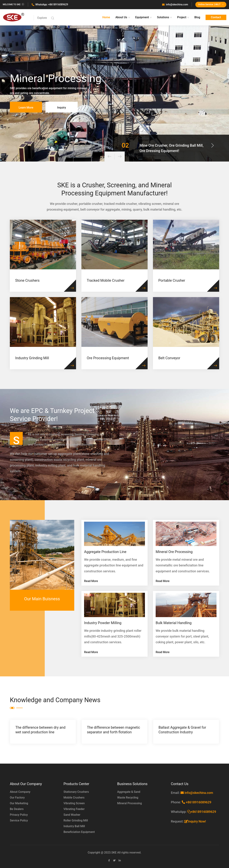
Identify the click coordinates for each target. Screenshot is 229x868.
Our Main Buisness (42, 599)
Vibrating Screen (74, 803)
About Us (121, 17)
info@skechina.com (175, 4)
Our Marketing (19, 803)
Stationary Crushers (76, 792)
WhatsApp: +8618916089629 (50, 4)
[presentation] (109, 157)
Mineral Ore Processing (174, 552)
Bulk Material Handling (174, 623)
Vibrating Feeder (74, 809)
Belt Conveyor (169, 358)
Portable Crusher (172, 280)
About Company (20, 792)
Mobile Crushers (74, 798)
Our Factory (17, 798)
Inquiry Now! (195, 821)
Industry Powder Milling (103, 623)
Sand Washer (72, 815)
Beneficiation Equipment (79, 832)
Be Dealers (17, 809)
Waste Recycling (128, 798)
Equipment (142, 17)
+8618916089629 (197, 802)
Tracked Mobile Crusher (106, 280)
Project (182, 17)
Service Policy (19, 820)
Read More (91, 581)
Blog (197, 17)
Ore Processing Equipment (108, 358)
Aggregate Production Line (105, 552)
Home (106, 17)
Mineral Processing (130, 803)
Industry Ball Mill (74, 826)
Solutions (163, 17)
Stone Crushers (27, 280)
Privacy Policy (19, 815)
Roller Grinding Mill (76, 820)
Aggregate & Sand (129, 792)
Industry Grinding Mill (32, 358)
